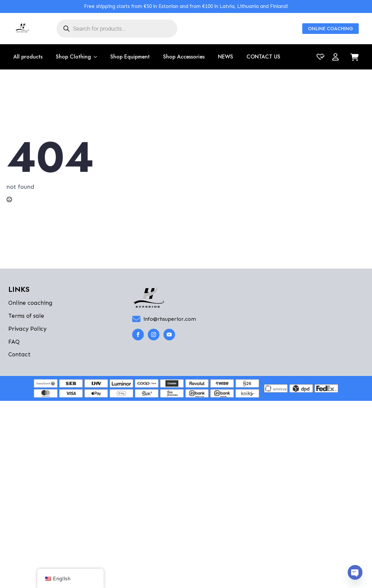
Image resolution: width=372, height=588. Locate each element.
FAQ (14, 342)
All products (28, 57)
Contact (19, 354)
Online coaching (30, 303)
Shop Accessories (184, 57)
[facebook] (138, 335)
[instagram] (154, 335)
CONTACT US (263, 57)
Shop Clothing (73, 57)
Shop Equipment (130, 57)
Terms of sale (26, 316)
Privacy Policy (27, 329)
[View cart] (355, 58)
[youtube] (169, 335)
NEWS (226, 57)
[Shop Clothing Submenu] (94, 57)
